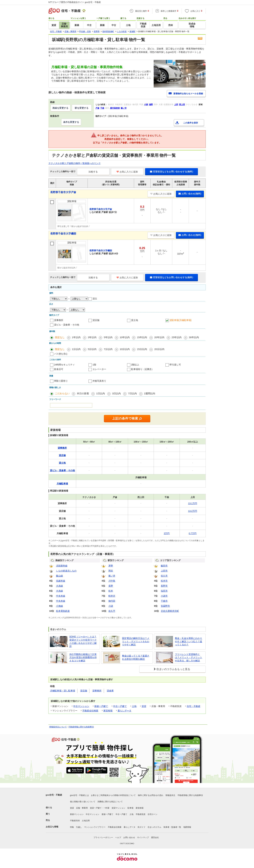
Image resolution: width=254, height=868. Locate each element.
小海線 (59, 606)
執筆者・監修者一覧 (172, 827)
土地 (134, 706)
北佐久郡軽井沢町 (170, 611)
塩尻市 (164, 591)
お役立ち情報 (52, 827)
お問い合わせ (129, 837)
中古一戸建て (120, 706)
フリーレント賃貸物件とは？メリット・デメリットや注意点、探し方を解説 (189, 657)
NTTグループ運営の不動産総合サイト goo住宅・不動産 (75, 2)
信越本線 (61, 581)
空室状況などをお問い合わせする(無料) (171, 172)
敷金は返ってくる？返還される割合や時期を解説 (136, 657)
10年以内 (125, 337)
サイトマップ (143, 837)
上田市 (164, 571)
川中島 (112, 581)
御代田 (112, 601)
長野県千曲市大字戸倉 (63, 192)
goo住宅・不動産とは (79, 795)
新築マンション (77, 814)
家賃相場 (108, 711)
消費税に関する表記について (110, 802)
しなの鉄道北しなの (66, 571)
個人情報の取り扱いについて (83, 802)
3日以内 (116, 393)
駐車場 (130, 808)
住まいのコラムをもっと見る (173, 669)
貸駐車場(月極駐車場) (180, 320)
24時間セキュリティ (65, 365)
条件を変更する (71, 122)
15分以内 (142, 349)
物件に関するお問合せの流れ (151, 795)
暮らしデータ (124, 711)
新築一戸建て (101, 706)
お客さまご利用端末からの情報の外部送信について (113, 795)
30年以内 (194, 337)
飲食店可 (59, 369)
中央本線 (61, 596)
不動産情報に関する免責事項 (81, 727)
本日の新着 (83, 393)
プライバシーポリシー (103, 837)
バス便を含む (61, 354)
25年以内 (177, 337)
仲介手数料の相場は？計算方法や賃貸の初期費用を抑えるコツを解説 (83, 657)
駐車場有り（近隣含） (142, 369)
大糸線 (59, 586)
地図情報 (187, 827)
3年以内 (92, 337)
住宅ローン (153, 814)
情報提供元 (170, 795)
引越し (79, 827)
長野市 (164, 586)
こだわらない (62, 393)
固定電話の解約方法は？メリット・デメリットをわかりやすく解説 (136, 641)
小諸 (111, 606)
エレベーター (99, 369)
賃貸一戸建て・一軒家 (100, 808)
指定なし (60, 337)
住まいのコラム (154, 827)
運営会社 (155, 837)
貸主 (95, 299)
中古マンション (81, 706)
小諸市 (164, 596)
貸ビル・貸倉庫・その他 (67, 325)
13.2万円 (193, 511)
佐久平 (112, 611)
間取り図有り (61, 381)
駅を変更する (82, 108)
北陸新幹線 (62, 566)
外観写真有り (99, 381)
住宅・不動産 (194, 706)
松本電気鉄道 (63, 611)
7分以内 (108, 349)
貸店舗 (96, 320)
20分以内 (159, 349)
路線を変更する (60, 108)
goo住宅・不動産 (54, 795)
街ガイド (142, 827)
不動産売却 (75, 821)
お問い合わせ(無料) (190, 194)
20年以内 (159, 337)
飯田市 (164, 566)
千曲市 (164, 601)
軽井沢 (112, 596)
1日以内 (101, 393)
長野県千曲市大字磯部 (63, 234)
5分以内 (92, 349)
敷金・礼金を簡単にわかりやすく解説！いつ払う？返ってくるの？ (189, 641)
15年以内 (142, 337)
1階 (94, 365)
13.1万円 (193, 503)
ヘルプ (118, 837)
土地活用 (86, 821)
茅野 (111, 566)
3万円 (167, 533)
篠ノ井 (112, 576)
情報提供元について (58, 727)
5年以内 (108, 337)
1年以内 (76, 337)
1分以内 (76, 349)
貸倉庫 (110, 691)
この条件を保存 (191, 123)
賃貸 (144, 706)
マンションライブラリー (95, 827)
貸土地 (135, 320)
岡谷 (111, 571)
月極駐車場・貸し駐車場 (63, 691)
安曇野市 (165, 606)
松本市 (164, 581)
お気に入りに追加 (127, 172)
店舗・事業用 (82, 808)
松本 (111, 591)
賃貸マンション (118, 808)
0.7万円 (192, 533)
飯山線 (59, 576)
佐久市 (164, 576)
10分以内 (125, 349)
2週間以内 (150, 393)
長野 (111, 586)
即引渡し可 (175, 365)
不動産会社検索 (90, 711)
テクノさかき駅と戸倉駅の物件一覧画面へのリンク (75, 163)
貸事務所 (59, 320)
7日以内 (132, 393)
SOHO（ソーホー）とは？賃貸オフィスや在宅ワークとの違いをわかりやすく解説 (83, 641)
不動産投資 (141, 814)
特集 (72, 827)
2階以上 (135, 365)
